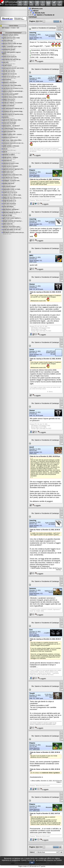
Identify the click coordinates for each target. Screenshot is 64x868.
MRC (31, 255)
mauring (33, 33)
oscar (32, 349)
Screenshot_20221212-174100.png (44, 50)
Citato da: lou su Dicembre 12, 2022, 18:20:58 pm (45, 179)
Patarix (32, 170)
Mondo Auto (40, 13)
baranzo (33, 588)
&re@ (32, 447)
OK (32, 863)
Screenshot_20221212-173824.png (44, 55)
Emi (31, 630)
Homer (32, 284)
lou (31, 76)
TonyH (32, 693)
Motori (36, 11)
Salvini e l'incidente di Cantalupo (44, 28)
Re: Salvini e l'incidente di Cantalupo (45, 69)
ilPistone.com (37, 9)
